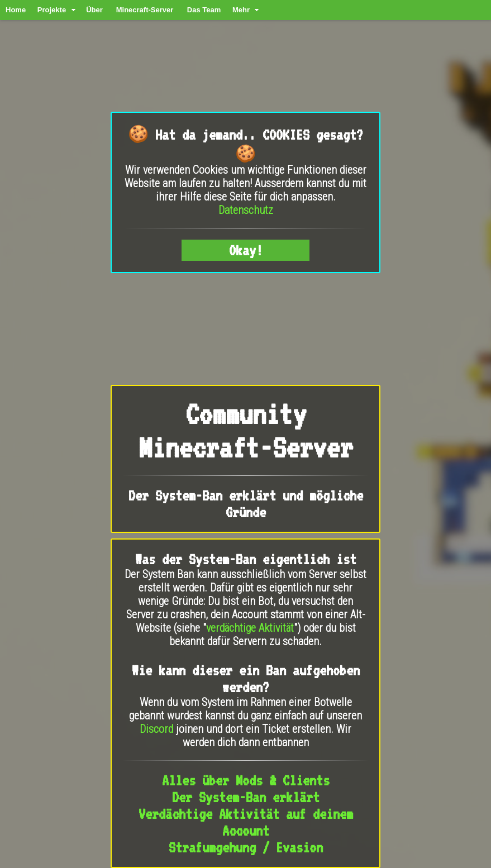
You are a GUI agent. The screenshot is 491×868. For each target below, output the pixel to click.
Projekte (52, 10)
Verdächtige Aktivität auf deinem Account (246, 822)
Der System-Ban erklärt (246, 797)
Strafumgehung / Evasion (246, 847)
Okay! (246, 250)
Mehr (241, 10)
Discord (156, 729)
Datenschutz (246, 210)
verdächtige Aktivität (250, 628)
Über (94, 10)
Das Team (204, 10)
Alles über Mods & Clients (246, 780)
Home (16, 10)
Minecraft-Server (145, 10)
